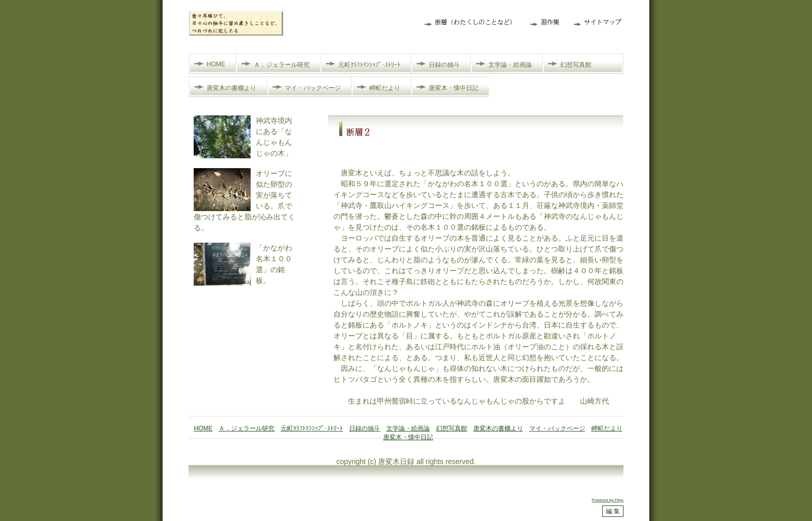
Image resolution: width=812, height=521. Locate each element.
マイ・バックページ (313, 88)
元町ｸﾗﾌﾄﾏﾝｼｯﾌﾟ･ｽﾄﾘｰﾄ (369, 65)
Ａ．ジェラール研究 (282, 65)
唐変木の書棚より (231, 88)
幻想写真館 (576, 65)
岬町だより (385, 88)
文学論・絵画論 (510, 65)
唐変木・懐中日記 (454, 88)
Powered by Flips (608, 500)
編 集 (613, 511)
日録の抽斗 (444, 65)
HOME (216, 64)
